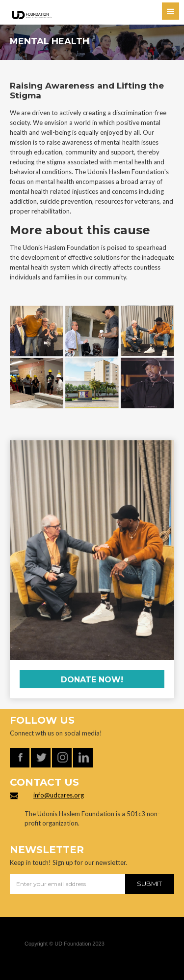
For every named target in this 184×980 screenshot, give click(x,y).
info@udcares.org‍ (59, 795)
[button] (171, 11)
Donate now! (92, 680)
